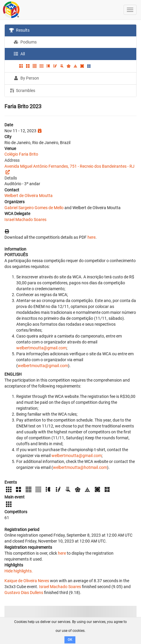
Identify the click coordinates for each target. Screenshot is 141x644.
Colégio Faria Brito (21, 154)
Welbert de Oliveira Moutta (29, 196)
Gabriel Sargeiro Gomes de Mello (34, 208)
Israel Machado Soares (25, 219)
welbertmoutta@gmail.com (41, 348)
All (19, 54)
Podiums (25, 42)
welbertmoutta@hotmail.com (80, 467)
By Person (26, 78)
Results (19, 30)
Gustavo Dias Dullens (24, 593)
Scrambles (22, 90)
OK (70, 640)
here (91, 237)
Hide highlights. (19, 571)
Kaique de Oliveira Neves (27, 581)
